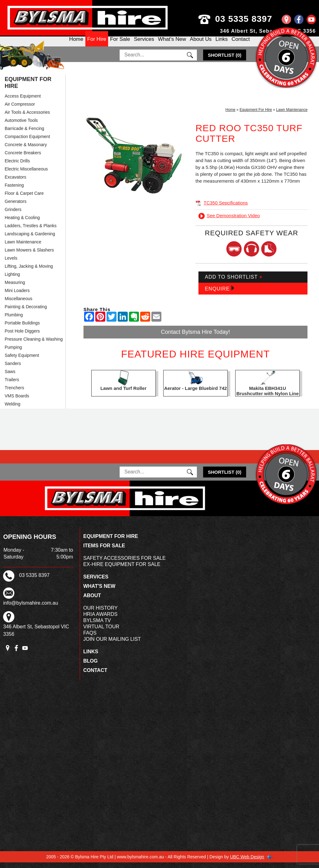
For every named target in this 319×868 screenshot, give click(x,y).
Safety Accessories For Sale (124, 564)
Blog (90, 667)
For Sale (120, 44)
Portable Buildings (22, 328)
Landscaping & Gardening (30, 239)
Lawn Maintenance (23, 247)
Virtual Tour (101, 632)
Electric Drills (17, 166)
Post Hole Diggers (22, 337)
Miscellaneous (19, 304)
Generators (16, 207)
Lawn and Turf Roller (123, 394)
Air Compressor (20, 110)
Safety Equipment (22, 361)
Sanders (13, 369)
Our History (100, 614)
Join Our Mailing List (112, 645)
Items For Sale (104, 551)
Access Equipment (23, 102)
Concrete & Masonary (26, 150)
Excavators (15, 183)
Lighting (12, 280)
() (225, 61)
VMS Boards (17, 401)
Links (221, 44)
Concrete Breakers (23, 158)
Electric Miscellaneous (26, 175)
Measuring (15, 288)
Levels (11, 264)
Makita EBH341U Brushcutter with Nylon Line (268, 396)
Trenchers (14, 393)
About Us (201, 44)
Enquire (219, 294)
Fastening (14, 191)
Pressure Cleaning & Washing (34, 345)
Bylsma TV (97, 626)
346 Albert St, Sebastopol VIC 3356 (268, 31)
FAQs (90, 638)
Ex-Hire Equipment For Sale (122, 570)
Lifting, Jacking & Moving (29, 272)
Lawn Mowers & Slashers (29, 256)
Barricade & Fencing (24, 134)
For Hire (97, 44)
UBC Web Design (247, 862)
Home (76, 44)
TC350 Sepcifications (221, 208)
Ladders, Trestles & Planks (31, 231)
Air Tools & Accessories (27, 118)
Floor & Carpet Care (24, 199)
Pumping (13, 353)
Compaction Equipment (27, 142)
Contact (241, 44)
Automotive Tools (21, 126)
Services (144, 44)
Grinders (13, 215)
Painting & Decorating (26, 312)
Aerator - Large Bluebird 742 (196, 394)
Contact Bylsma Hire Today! (196, 338)
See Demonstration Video (229, 221)
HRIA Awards (100, 620)
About (92, 601)
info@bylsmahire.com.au (31, 609)
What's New (172, 44)
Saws (10, 377)
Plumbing (14, 320)
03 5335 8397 (254, 19)
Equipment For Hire (28, 88)
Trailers (12, 385)
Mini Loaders (17, 296)
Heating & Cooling (22, 223)
